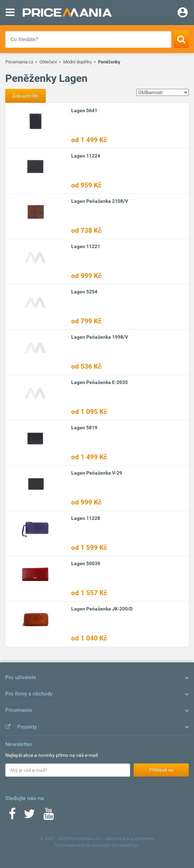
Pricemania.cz (19, 62)
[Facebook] (12, 816)
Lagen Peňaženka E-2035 (99, 382)
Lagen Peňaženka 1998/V (100, 337)
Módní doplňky (77, 62)
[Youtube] (48, 816)
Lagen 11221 (86, 246)
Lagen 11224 (86, 156)
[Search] (181, 39)
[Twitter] (29, 816)
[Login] (183, 13)
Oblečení (48, 62)
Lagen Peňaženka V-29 (97, 473)
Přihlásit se (161, 770)
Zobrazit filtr (25, 96)
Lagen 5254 (84, 292)
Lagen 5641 (84, 110)
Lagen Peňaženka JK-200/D (102, 609)
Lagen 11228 (86, 518)
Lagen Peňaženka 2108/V (100, 201)
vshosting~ (129, 845)
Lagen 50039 (86, 563)
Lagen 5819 (84, 428)
